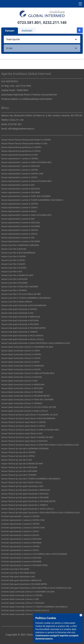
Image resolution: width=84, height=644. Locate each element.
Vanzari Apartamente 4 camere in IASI (18, 238)
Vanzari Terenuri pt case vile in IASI (17, 460)
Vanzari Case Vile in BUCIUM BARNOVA (18, 253)
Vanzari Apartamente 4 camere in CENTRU (20, 230)
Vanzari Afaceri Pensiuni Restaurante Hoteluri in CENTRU (26, 140)
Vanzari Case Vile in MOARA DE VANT (17, 275)
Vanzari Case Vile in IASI (12, 272)
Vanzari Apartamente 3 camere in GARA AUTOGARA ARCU (26, 215)
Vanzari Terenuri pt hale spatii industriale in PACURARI (25, 498)
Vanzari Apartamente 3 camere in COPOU (19, 208)
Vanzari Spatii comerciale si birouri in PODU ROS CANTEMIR (27, 400)
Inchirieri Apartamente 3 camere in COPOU (20, 550)
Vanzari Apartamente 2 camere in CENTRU (20, 170)
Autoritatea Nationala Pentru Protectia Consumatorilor (29, 95)
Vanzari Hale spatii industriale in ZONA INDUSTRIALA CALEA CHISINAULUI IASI (36, 343)
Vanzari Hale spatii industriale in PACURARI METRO (23, 328)
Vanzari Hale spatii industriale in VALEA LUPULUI (22, 339)
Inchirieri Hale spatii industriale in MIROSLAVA (21, 580)
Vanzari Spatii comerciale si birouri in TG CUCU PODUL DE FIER (29, 407)
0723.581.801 (29, 22)
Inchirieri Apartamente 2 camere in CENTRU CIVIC (23, 528)
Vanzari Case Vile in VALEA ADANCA (17, 302)
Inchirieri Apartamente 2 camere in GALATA (20, 535)
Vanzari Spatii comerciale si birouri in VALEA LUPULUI (24, 411)
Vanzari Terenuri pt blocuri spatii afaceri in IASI (22, 433)
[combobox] (42, 39)
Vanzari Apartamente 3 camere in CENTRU (20, 204)
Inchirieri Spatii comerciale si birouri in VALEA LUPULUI (25, 610)
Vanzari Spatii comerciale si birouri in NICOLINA (22, 388)
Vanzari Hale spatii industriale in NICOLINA (20, 321)
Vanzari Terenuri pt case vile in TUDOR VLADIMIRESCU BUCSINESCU (31, 479)
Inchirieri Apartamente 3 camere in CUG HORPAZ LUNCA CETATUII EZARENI (34, 554)
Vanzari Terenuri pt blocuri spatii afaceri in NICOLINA (24, 441)
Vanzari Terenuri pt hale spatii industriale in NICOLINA (25, 494)
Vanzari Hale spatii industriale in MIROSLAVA (21, 317)
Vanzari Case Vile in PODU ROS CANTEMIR (20, 287)
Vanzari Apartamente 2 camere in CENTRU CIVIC (22, 174)
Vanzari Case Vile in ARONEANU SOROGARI (20, 245)
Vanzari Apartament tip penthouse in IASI (19, 155)
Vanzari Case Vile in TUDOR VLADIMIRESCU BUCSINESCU (26, 298)
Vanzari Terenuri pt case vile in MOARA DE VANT (22, 464)
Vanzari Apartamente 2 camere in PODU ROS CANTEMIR (26, 196)
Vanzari (10, 31)
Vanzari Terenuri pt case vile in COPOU (18, 456)
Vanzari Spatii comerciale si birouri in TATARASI (22, 403)
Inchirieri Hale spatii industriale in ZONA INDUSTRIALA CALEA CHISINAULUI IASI (36, 588)
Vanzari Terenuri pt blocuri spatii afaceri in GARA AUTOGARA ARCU (30, 430)
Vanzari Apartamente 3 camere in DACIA (19, 211)
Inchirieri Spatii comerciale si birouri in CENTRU (22, 595)
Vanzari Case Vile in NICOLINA (14, 279)
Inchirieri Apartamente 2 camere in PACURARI (21, 543)
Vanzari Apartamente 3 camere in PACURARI (21, 226)
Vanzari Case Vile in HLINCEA (14, 268)
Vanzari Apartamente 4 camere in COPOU (19, 234)
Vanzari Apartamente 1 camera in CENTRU (20, 159)
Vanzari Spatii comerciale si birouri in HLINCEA (22, 377)
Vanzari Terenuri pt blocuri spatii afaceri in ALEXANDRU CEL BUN (29, 415)
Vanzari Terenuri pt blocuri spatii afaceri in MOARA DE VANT (27, 437)
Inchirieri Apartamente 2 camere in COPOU (20, 531)
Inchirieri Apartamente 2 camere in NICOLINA (21, 539)
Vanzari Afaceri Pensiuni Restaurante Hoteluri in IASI (24, 144)
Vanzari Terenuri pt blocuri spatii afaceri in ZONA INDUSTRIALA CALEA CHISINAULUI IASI (40, 445)
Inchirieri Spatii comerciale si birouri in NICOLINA (23, 603)
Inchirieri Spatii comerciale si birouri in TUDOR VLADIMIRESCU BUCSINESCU (34, 607)
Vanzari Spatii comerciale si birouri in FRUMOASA (23, 366)
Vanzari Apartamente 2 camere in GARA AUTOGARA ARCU (26, 181)
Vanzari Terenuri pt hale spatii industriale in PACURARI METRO (28, 501)
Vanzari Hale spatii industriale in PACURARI (20, 324)
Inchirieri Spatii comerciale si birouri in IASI (20, 599)
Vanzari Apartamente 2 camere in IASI (18, 185)
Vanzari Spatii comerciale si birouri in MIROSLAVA (23, 385)
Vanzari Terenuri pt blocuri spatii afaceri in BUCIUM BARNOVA (28, 418)
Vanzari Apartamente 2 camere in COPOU (19, 177)
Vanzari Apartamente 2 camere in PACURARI (21, 192)
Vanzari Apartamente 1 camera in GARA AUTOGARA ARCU (26, 162)
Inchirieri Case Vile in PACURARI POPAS (18, 573)
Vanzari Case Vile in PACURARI (14, 283)
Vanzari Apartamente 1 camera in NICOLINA (21, 166)
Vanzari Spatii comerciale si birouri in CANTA (21, 351)
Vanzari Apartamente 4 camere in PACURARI (21, 241)
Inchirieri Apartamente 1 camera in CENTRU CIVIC (23, 520)
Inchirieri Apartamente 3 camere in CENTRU (20, 546)
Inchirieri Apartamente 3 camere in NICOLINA (21, 558)
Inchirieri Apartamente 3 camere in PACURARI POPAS (24, 565)
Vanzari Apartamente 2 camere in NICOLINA (21, 189)
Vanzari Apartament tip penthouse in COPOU (21, 151)
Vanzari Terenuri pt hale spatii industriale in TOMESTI (24, 505)
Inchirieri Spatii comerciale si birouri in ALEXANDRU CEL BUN (28, 592)
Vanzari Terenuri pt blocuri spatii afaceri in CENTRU (24, 422)
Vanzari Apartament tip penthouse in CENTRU (21, 147)
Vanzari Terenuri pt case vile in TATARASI (19, 475)
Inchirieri (27, 31)
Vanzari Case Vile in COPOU (13, 260)
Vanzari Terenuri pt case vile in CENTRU (18, 452)
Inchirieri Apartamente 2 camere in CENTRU (20, 524)
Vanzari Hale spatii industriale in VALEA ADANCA (22, 336)
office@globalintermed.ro (21, 129)
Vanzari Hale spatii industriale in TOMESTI (19, 332)
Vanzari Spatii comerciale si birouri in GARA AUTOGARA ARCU (28, 373)
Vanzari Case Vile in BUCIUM (14, 249)
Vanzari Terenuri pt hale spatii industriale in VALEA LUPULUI (27, 509)
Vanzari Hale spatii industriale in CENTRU (19, 309)
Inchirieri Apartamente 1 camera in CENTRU (20, 516)
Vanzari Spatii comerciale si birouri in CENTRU (21, 354)
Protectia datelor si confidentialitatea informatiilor (27, 99)
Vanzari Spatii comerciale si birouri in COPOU (21, 358)
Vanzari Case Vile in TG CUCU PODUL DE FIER (21, 294)
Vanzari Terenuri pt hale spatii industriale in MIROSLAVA (26, 490)
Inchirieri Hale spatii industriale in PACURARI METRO (24, 584)
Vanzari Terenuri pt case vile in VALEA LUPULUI (22, 482)
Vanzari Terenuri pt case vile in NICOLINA (19, 467)
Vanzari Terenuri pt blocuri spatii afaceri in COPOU (23, 426)
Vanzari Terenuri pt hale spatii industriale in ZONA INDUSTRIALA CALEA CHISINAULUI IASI (41, 513)
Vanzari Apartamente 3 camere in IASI (18, 219)
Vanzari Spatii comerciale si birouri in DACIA (20, 362)
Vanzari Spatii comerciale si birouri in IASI (19, 381)
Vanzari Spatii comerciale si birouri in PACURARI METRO (25, 396)
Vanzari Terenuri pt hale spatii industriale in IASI (22, 486)
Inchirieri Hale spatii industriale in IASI (18, 577)
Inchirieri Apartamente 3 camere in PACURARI (21, 562)
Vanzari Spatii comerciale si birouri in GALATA (21, 369)
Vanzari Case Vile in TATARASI (14, 290)
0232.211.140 (55, 22)
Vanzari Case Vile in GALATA (13, 264)
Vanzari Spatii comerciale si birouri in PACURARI (22, 392)
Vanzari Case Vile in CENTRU (14, 256)
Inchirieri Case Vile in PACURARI (15, 569)
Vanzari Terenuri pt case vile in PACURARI (19, 471)
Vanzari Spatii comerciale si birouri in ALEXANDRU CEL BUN (27, 347)
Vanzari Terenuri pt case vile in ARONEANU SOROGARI (25, 449)
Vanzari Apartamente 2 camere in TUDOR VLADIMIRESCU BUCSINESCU (32, 200)
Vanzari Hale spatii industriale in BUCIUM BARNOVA (24, 305)
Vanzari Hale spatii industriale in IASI (17, 313)
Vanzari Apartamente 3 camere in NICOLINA (21, 223)
